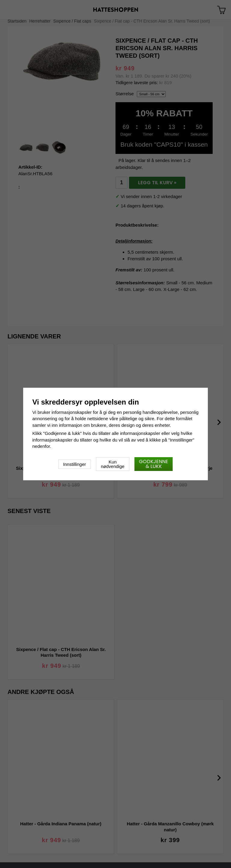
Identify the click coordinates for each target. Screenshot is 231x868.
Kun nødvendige (112, 464)
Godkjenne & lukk (154, 464)
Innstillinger (75, 464)
